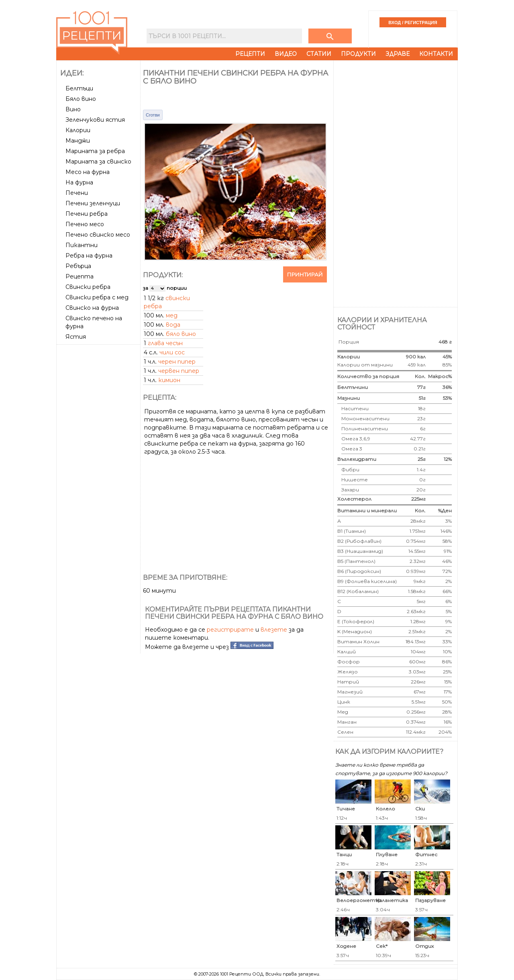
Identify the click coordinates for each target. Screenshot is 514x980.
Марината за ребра (95, 151)
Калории (78, 130)
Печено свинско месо (98, 235)
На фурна (79, 182)
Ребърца (78, 266)
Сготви (153, 115)
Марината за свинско (98, 162)
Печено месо (85, 224)
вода (173, 325)
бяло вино (181, 334)
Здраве (398, 54)
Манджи (78, 141)
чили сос (172, 352)
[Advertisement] (99, 468)
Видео (286, 54)
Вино (73, 109)
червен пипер (179, 371)
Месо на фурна (88, 172)
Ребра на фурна (89, 256)
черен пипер (177, 362)
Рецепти (250, 54)
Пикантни (82, 245)
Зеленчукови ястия (95, 120)
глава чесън (165, 343)
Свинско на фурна (92, 308)
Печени (77, 193)
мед (172, 315)
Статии (319, 54)
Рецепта (80, 276)
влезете (274, 630)
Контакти (436, 54)
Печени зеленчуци (93, 203)
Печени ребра (87, 214)
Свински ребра (88, 287)
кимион (169, 380)
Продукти (358, 54)
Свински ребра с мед (97, 297)
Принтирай (305, 274)
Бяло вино (81, 99)
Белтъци (79, 88)
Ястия (76, 337)
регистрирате (230, 630)
